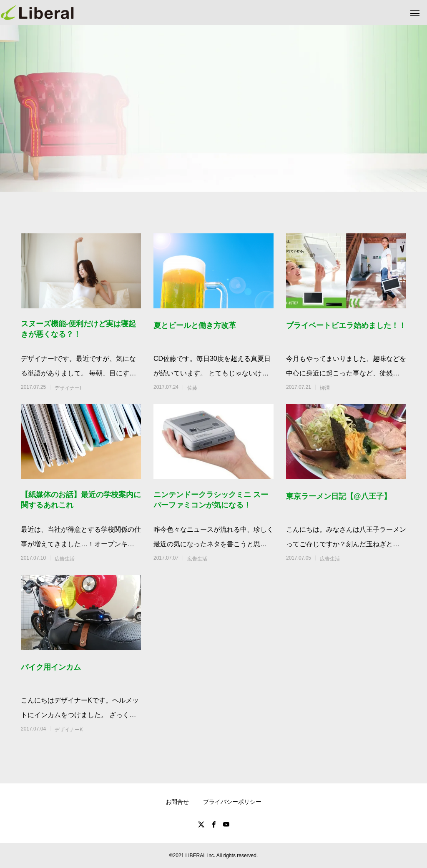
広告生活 (65, 559)
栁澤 (325, 388)
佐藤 (192, 388)
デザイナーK (69, 730)
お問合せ (177, 802)
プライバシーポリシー (232, 802)
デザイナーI (68, 388)
